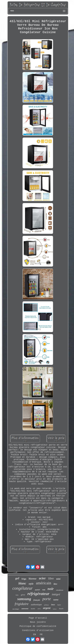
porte (47, 599)
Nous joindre (38, 622)
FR (41, 635)
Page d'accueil (38, 618)
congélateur (22, 588)
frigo (24, 579)
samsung (24, 599)
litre (55, 584)
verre (56, 600)
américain (44, 583)
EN (35, 635)
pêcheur (46, 605)
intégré (56, 594)
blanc (22, 583)
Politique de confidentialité (38, 626)
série (39, 609)
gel (17, 578)
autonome (25, 609)
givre (23, 595)
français (37, 600)
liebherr (55, 609)
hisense (33, 579)
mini (58, 579)
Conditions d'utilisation (38, 630)
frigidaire (22, 604)
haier (59, 605)
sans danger (16, 609)
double (33, 609)
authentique (36, 604)
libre (51, 578)
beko (17, 595)
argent (47, 608)
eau (44, 590)
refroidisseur (60, 590)
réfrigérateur (38, 594)
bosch (61, 609)
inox (53, 605)
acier (42, 578)
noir (51, 589)
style (31, 584)
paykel (37, 590)
